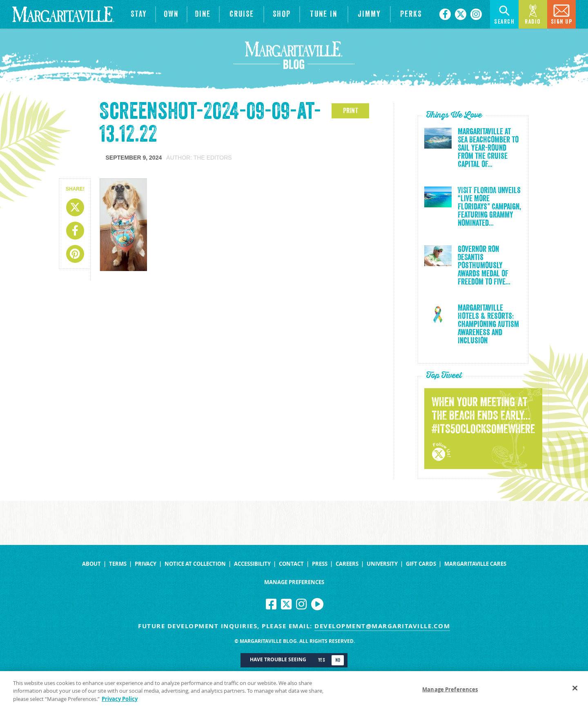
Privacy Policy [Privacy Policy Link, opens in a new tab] (120, 703)
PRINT (351, 111)
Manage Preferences (294, 582)
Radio (533, 14)
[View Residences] (171, 14)
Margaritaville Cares (475, 564)
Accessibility (252, 564)
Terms (118, 564)
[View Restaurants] (203, 14)
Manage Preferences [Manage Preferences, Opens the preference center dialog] (450, 693)
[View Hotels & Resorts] (139, 14)
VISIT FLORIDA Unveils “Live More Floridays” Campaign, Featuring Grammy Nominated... (489, 207)
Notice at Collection (195, 564)
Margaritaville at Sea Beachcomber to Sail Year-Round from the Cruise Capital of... (488, 148)
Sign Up (562, 14)
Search (504, 14)
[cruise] (242, 14)
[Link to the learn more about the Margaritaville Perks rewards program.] (411, 14)
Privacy (146, 564)
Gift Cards (421, 564)
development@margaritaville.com (382, 626)
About (91, 564)
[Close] (575, 691)
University (382, 564)
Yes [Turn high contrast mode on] (322, 660)
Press (320, 564)
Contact (291, 564)
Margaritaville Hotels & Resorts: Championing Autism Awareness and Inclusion (488, 325)
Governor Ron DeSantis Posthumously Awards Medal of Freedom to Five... (484, 266)
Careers (347, 564)
